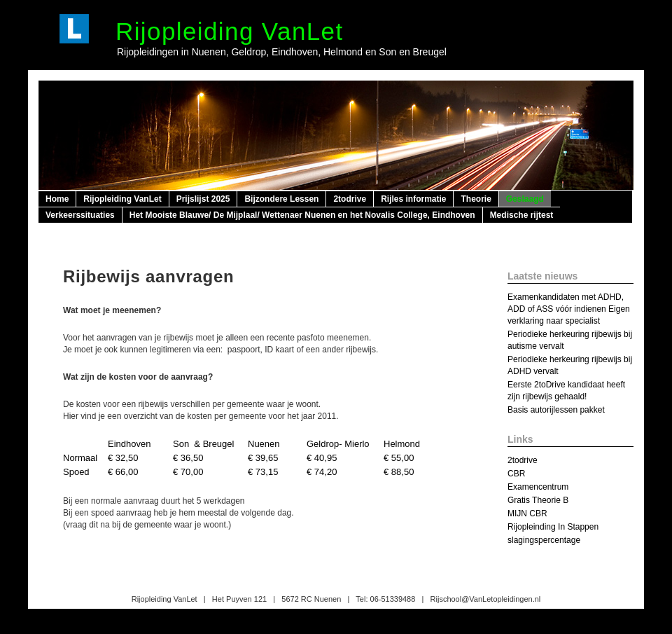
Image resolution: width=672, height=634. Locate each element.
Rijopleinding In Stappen (553, 527)
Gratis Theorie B (538, 500)
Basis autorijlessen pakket (556, 410)
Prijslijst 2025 (203, 199)
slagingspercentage (544, 540)
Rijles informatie (413, 199)
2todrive (350, 199)
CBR (516, 474)
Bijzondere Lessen (281, 199)
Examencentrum (538, 487)
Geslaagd (525, 199)
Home (57, 199)
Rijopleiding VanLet (230, 31)
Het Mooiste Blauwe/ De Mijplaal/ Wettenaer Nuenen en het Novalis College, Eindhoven (302, 215)
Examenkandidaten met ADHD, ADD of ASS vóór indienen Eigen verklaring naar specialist (569, 309)
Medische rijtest (522, 215)
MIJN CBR (527, 514)
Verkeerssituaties (80, 215)
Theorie (476, 199)
